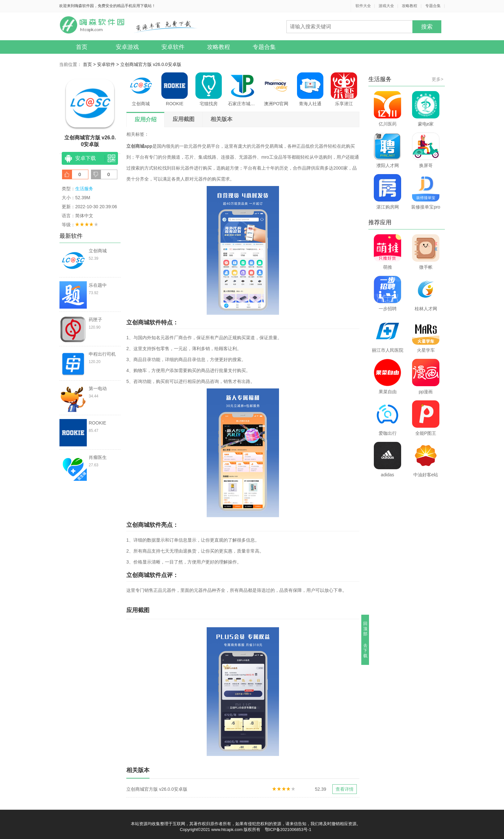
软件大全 (363, 6)
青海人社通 (310, 89)
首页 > (90, 64)
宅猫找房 (209, 89)
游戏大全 (386, 6)
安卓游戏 (127, 47)
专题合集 (433, 6)
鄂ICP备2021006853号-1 (288, 830)
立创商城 (141, 89)
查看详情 (345, 789)
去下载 (365, 651)
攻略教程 (410, 6)
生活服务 (84, 189)
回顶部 (365, 629)
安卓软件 (173, 47)
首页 (82, 47)
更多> (437, 79)
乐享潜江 (344, 89)
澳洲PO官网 (276, 89)
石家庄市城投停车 (242, 89)
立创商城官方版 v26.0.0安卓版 (151, 64)
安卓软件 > (109, 64)
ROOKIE (175, 89)
